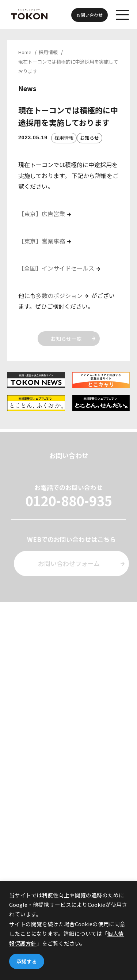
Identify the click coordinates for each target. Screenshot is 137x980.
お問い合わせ (90, 15)
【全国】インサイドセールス (56, 268)
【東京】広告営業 (42, 214)
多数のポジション (59, 295)
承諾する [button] (27, 961)
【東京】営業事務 (42, 241)
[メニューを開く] (122, 15)
